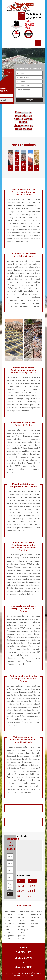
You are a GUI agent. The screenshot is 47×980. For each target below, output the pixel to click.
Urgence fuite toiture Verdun (23, 914)
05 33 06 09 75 (34, 14)
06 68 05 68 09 (34, 18)
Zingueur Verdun (35, 925)
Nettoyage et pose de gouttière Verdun (23, 934)
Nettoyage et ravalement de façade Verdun (10, 916)
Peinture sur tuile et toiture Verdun (9, 928)
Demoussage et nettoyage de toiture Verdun (36, 916)
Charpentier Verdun (9, 937)
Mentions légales (23, 976)
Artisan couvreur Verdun (21, 923)
